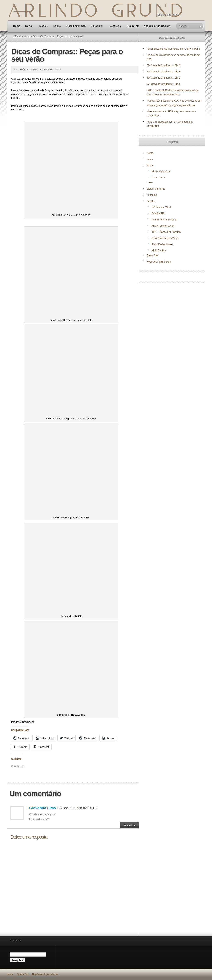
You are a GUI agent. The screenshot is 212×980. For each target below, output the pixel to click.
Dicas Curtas (159, 178)
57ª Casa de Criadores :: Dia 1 (163, 84)
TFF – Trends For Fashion (166, 232)
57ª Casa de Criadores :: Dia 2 (163, 78)
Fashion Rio (158, 213)
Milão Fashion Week (163, 226)
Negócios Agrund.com (157, 26)
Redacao (24, 69)
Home (17, 26)
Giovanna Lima (43, 808)
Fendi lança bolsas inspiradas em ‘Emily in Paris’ (173, 49)
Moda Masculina (161, 171)
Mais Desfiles (159, 251)
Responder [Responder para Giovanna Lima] (129, 825)
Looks (57, 26)
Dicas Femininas (76, 26)
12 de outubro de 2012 (78, 808)
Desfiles (115, 26)
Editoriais (96, 26)
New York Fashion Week (165, 238)
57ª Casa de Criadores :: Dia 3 (163, 72)
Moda (44, 26)
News (28, 26)
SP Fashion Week (162, 207)
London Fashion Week (164, 220)
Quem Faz (133, 26)
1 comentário (46, 69)
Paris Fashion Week (163, 244)
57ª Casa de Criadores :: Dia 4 (163, 65)
